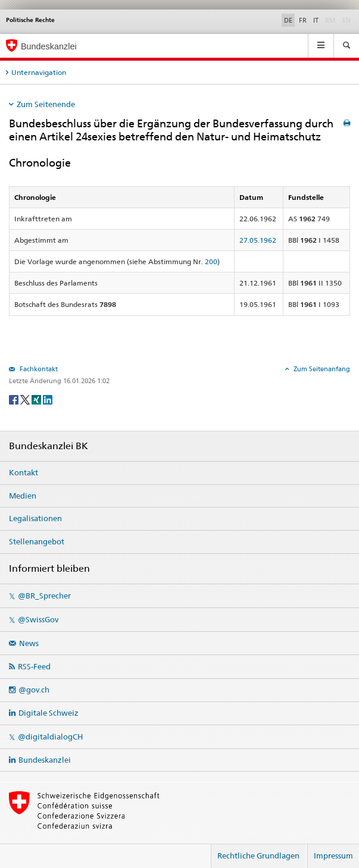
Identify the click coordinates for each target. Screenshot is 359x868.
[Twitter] (26, 399)
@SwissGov (38, 619)
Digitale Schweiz (49, 713)
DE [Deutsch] (288, 20)
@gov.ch (34, 690)
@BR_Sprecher (44, 596)
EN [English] (346, 20)
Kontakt (24, 472)
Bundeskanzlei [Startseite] (49, 46)
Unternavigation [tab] (39, 72)
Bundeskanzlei (45, 760)
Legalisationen (35, 518)
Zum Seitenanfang (321, 369)
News (29, 643)
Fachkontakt (38, 369)
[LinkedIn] (48, 399)
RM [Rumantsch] (330, 20)
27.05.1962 (258, 240)
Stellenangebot (37, 541)
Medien (23, 496)
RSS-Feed (34, 666)
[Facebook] (15, 399)
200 (211, 261)
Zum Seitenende (46, 104)
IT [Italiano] (316, 20)
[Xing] (37, 399)
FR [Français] (303, 20)
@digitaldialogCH (50, 737)
